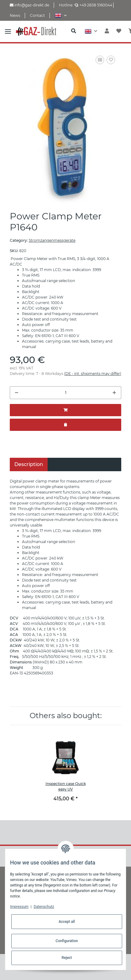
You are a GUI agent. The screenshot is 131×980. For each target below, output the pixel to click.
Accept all (67, 922)
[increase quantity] (114, 393)
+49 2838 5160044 (93, 5)
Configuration (67, 941)
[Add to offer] (65, 425)
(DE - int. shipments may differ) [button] (93, 374)
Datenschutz (44, 907)
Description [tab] (29, 464)
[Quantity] (65, 393)
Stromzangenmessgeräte (52, 240)
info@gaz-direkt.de (29, 5)
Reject (67, 958)
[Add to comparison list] (100, 60)
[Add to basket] (65, 410)
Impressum (19, 907)
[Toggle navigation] (8, 31)
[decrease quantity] (17, 393)
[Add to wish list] (111, 60)
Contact (37, 15)
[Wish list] (119, 31)
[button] (61, 15)
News (15, 15)
